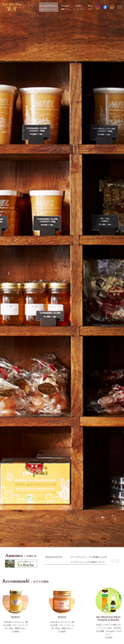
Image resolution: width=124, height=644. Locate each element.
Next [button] (115, 274)
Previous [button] (9, 274)
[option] (62, 274)
